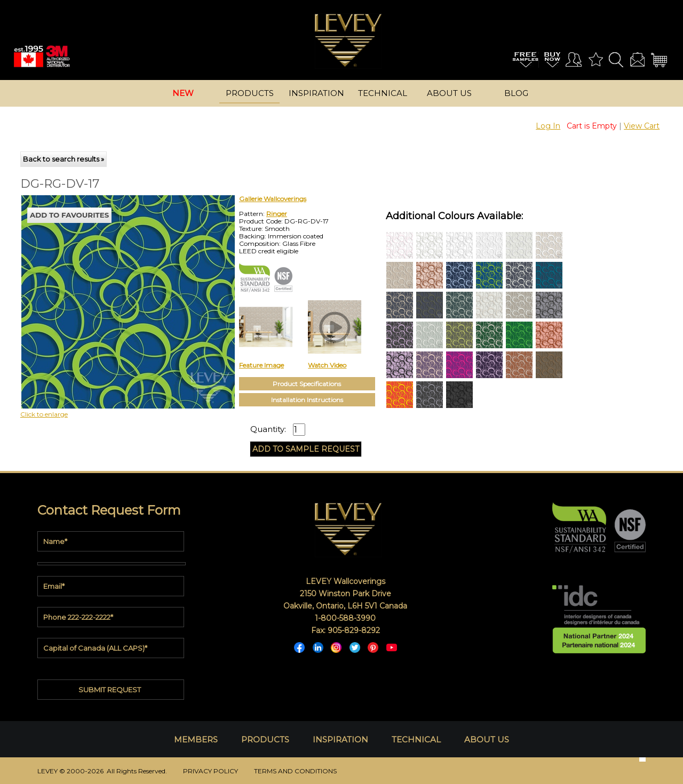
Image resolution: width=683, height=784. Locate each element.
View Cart (642, 126)
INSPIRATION (340, 739)
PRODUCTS (265, 739)
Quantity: (268, 429)
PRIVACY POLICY (211, 771)
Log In (548, 126)
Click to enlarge (44, 414)
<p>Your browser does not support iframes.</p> (108, 289)
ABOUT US (487, 739)
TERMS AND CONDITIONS (295, 771)
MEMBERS (196, 739)
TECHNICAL (416, 739)
